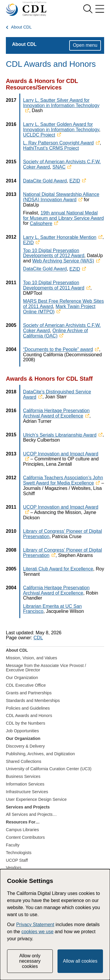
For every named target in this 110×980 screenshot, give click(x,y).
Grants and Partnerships (29, 693)
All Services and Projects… (31, 814)
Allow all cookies (80, 961)
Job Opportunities (22, 731)
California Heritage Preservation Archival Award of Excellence (56, 413)
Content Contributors (25, 837)
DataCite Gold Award (45, 181)
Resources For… (23, 822)
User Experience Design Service (36, 799)
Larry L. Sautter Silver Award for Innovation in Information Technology (61, 103)
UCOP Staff (17, 860)
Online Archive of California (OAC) (56, 333)
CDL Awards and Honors (29, 716)
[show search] (88, 9)
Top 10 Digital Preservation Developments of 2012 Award (54, 253)
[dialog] (55, 925)
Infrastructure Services (27, 792)
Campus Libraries (22, 830)
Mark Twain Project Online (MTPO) (59, 309)
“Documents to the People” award (58, 349)
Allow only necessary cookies (30, 961)
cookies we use (37, 932)
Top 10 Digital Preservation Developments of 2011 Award (54, 285)
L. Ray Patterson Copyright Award (59, 143)
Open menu (85, 45)
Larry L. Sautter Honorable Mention (60, 237)
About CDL (21, 27)
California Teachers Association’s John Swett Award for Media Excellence (63, 480)
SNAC (59, 167)
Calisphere (41, 223)
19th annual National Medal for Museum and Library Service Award (64, 216)
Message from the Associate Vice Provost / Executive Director (46, 668)
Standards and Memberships (33, 701)
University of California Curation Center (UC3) (49, 769)
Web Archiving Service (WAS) (63, 261)
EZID (75, 181)
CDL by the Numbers (26, 723)
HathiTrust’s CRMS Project (51, 148)
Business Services (23, 776)
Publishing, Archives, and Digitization (40, 754)
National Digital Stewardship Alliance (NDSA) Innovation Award (61, 197)
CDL (38, 638)
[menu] (100, 9)
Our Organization (22, 678)
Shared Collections (24, 761)
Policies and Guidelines (28, 708)
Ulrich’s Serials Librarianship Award (60, 435)
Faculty (13, 845)
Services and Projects (28, 807)
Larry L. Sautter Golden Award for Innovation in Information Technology (61, 127)
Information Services (25, 784)
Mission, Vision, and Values (32, 658)
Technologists (19, 853)
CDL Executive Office (26, 685)
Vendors (14, 868)
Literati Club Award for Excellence (58, 569)
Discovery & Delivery (25, 746)
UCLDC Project (39, 135)
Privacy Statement (35, 925)
